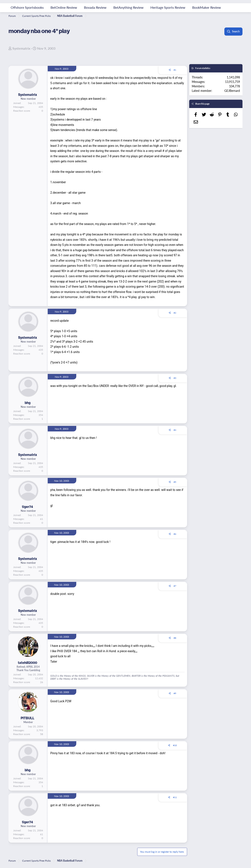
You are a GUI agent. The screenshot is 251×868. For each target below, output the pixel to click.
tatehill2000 (27, 663)
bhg (28, 403)
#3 (175, 378)
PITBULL (27, 718)
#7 (175, 586)
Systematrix (21, 48)
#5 (175, 482)
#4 (175, 430)
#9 (175, 693)
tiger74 (27, 507)
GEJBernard (232, 91)
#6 (175, 534)
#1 (175, 70)
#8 (175, 638)
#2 (175, 313)
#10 (175, 745)
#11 (175, 797)
